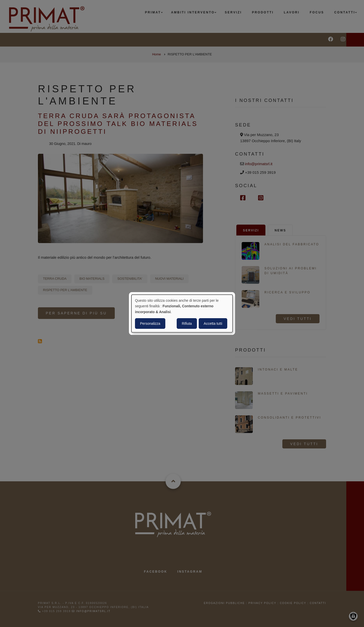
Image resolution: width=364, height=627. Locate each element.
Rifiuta (187, 323)
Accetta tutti (213, 323)
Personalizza (150, 323)
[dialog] (182, 314)
